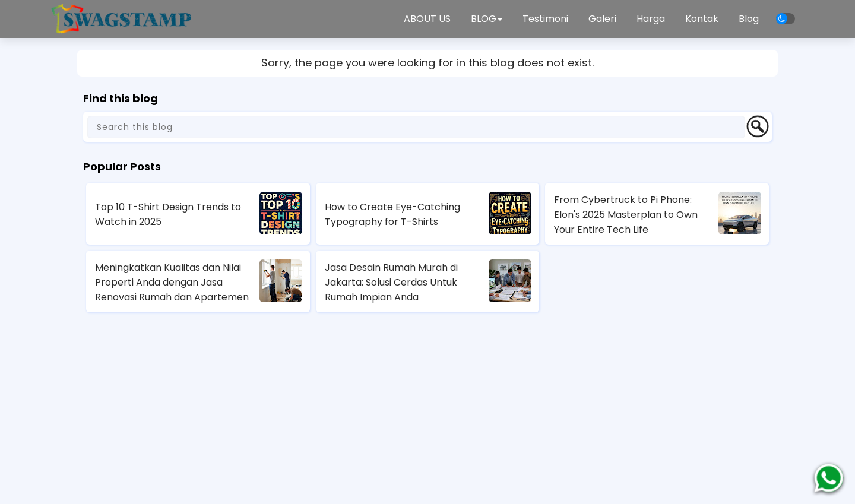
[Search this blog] (416, 127)
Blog (749, 19)
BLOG (487, 19)
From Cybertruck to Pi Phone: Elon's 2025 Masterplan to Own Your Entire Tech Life (626, 215)
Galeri (602, 19)
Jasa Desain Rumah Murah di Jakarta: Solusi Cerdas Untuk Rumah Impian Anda (391, 282)
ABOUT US (427, 19)
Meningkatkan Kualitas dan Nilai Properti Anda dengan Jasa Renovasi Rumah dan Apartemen (172, 282)
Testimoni (545, 19)
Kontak (702, 19)
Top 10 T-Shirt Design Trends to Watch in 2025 (168, 214)
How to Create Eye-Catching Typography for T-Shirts (392, 214)
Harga (651, 19)
